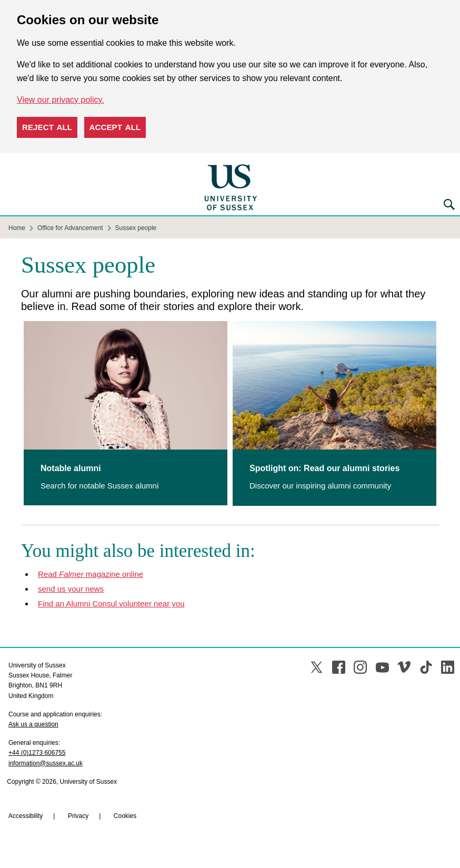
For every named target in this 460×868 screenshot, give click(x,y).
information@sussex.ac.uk (46, 763)
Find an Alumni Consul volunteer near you (111, 603)
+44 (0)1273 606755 (37, 753)
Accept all (115, 127)
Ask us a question (33, 724)
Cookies (125, 816)
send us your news (71, 589)
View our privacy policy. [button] (61, 100)
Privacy (78, 816)
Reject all (47, 127)
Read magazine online (91, 574)
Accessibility (26, 816)
